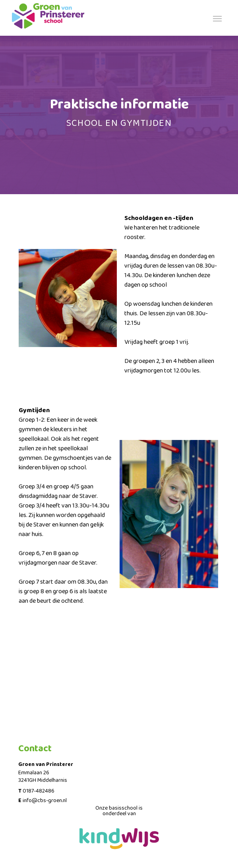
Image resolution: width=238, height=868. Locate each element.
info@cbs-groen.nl (45, 800)
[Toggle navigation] (217, 18)
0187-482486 (39, 791)
